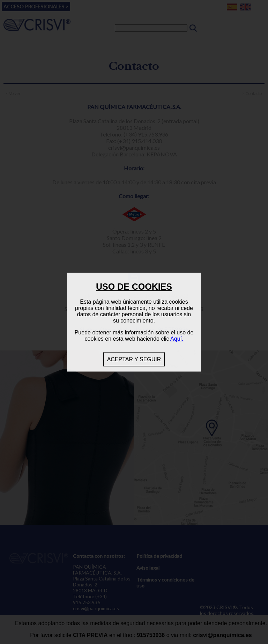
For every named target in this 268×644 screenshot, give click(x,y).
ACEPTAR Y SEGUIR (134, 359)
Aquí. (177, 338)
